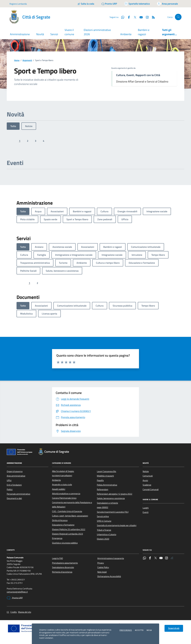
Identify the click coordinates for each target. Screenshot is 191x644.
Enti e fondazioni (14, 485)
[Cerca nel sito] (178, 17)
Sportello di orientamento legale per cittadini (117, 525)
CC (8, 612)
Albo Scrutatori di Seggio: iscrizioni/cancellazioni (63, 473)
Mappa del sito (25, 612)
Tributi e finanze (104, 530)
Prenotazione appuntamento (65, 563)
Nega (149, 630)
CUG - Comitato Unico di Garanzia (67, 511)
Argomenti (27, 60)
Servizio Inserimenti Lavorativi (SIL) (113, 512)
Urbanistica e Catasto (107, 534)
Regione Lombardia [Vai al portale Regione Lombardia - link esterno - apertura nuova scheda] (18, 4)
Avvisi (145, 480)
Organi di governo (15, 471)
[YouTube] (140, 17)
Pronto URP (15, 598)
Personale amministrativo (18, 494)
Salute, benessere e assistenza (111, 498)
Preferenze (126, 630)
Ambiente (126, 34)
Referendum (103, 489)
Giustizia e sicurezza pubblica (65, 543)
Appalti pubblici (59, 489)
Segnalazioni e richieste (107, 503)
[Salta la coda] (86, 4)
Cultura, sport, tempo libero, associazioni (70, 516)
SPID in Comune (104, 521)
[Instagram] (146, 17)
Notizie (29, 126)
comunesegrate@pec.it (17, 592)
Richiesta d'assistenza (62, 572)
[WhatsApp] (122, 17)
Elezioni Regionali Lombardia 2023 (67, 534)
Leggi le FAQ (57, 558)
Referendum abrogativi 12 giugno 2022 (115, 494)
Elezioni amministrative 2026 (97, 32)
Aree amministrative (16, 476)
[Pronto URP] (109, 4)
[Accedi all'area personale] (167, 4)
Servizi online (103, 516)
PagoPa (100, 480)
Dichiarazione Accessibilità (109, 576)
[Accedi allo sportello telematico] (137, 4)
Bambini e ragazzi (144, 32)
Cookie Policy (103, 567)
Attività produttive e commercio (66, 494)
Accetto (139, 630)
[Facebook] (128, 17)
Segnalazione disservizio (63, 567)
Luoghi (146, 508)
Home (17, 60)
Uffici (9, 480)
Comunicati (148, 476)
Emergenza (57, 538)
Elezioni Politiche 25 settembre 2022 (69, 529)
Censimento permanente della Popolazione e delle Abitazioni (72, 505)
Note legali (102, 572)
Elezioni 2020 (103, 539)
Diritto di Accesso (60, 520)
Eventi (146, 512)
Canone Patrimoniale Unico (64, 498)
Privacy (101, 563)
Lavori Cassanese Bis (107, 471)
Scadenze (147, 485)
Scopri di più (174, 628)
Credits (14, 612)
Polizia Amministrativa (107, 485)
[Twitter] (134, 17)
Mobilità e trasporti (105, 476)
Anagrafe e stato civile (62, 485)
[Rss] (152, 17)
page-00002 (103, 507)
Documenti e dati (14, 498)
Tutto (13, 126)
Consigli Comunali (151, 489)
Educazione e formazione (63, 525)
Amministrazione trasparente (111, 558)
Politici (10, 489)
